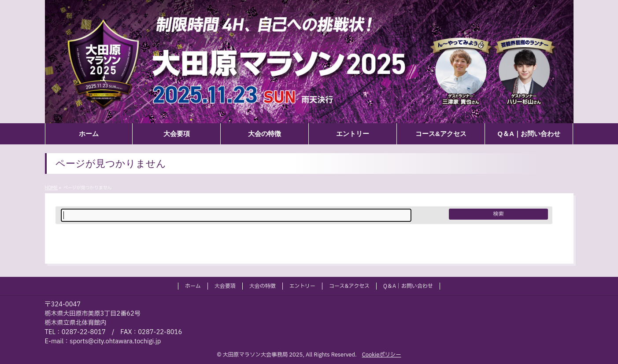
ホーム (193, 286)
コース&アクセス (349, 286)
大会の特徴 (263, 286)
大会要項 (225, 286)
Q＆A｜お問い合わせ (408, 286)
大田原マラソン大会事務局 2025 (263, 355)
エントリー (302, 286)
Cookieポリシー (382, 355)
